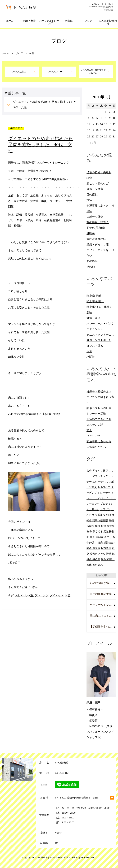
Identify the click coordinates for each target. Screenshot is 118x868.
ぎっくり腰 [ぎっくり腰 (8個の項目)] (99, 470)
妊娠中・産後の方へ (99, 391)
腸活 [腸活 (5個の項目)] (106, 543)
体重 (30, 595)
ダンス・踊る (95, 346)
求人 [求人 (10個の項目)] (92, 537)
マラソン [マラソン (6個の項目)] (105, 509)
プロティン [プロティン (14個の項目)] (107, 504)
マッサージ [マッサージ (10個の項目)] (93, 509)
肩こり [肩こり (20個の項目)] (108, 537)
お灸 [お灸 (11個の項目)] (89, 470)
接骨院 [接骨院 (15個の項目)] (111, 526)
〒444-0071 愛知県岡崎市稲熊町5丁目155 (77, 798)
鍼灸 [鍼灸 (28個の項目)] (89, 559)
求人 (89, 430)
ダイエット (57, 595)
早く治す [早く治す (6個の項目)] (98, 531)
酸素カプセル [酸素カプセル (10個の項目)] (98, 554)
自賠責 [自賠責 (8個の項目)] (96, 548)
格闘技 (91, 357)
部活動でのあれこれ (99, 419)
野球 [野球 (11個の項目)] (109, 554)
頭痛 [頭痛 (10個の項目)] (89, 565)
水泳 (89, 351)
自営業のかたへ (96, 447)
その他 (91, 267)
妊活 (89, 200)
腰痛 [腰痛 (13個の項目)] (100, 543)
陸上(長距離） (95, 301)
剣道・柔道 (93, 318)
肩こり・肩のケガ (98, 183)
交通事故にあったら (99, 441)
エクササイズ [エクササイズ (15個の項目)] (100, 482)
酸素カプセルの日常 (99, 408)
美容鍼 (69, 21)
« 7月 (93, 143)
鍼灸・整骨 (29, 21)
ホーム (10, 21)
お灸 (68, 595)
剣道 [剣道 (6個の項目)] (109, 515)
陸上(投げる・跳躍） (99, 307)
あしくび (21, 595)
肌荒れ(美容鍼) (96, 228)
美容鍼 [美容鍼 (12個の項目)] (100, 537)
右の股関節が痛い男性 (103, 583)
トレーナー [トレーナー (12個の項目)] (104, 493)
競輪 (89, 312)
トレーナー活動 (96, 414)
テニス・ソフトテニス (100, 335)
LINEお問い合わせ (108, 22)
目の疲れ (92, 195)
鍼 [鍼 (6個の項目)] (113, 554)
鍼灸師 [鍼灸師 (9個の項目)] (96, 559)
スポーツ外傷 (95, 217)
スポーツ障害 (95, 189)
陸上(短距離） (95, 296)
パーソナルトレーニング (49, 22)
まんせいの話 (95, 425)
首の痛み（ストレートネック (103, 616)
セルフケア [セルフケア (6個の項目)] (104, 487)
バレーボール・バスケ (100, 324)
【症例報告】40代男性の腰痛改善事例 (103, 627)
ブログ (88, 21)
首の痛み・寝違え (98, 222)
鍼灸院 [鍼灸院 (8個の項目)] (105, 559)
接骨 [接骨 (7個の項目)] (103, 526)
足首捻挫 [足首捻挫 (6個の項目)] (106, 548)
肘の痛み (92, 261)
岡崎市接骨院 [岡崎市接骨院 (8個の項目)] (100, 520)
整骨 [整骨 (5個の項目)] (89, 531)
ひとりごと (93, 436)
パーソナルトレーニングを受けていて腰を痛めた (103, 605)
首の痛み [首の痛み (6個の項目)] (98, 565)
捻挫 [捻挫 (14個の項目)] (98, 526)
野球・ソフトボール (99, 340)
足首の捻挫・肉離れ (99, 172)
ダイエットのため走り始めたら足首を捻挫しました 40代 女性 (46, 105)
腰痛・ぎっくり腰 (98, 244)
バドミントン (95, 329)
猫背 (89, 178)
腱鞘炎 (91, 233)
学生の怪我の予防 (101, 594)
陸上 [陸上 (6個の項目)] (112, 559)
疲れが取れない (96, 239)
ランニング (41, 595)
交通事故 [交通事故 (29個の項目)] (100, 515)
